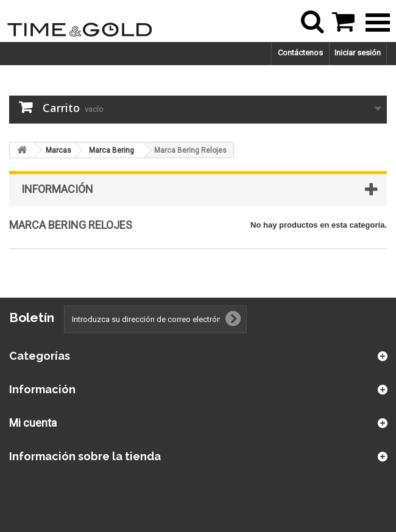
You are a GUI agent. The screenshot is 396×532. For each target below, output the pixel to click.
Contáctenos (300, 53)
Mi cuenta (33, 423)
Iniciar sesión (358, 53)
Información (57, 189)
